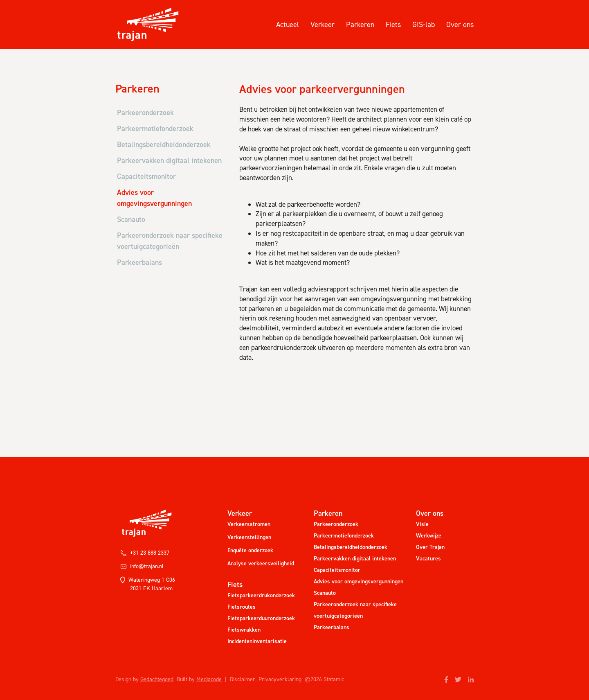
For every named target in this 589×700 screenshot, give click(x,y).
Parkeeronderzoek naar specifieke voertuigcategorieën (355, 610)
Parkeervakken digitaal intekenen (355, 559)
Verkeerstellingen (249, 537)
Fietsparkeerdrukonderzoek (261, 595)
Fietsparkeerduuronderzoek (261, 618)
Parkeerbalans (332, 627)
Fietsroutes (242, 607)
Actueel (288, 25)
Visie (422, 524)
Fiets (393, 25)
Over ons (460, 25)
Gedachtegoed (157, 679)
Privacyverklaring (280, 679)
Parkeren (360, 25)
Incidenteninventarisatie (257, 641)
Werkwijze (429, 536)
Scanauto (325, 593)
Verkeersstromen (249, 524)
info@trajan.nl (142, 566)
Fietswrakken (244, 630)
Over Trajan (430, 547)
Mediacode (209, 679)
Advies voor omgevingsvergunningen (359, 581)
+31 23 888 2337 (145, 553)
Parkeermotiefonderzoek (344, 536)
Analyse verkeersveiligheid (261, 563)
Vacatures (428, 559)
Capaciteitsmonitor (337, 570)
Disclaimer (243, 679)
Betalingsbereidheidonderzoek (351, 547)
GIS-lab (424, 25)
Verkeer (323, 25)
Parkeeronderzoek (336, 524)
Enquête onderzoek (250, 550)
